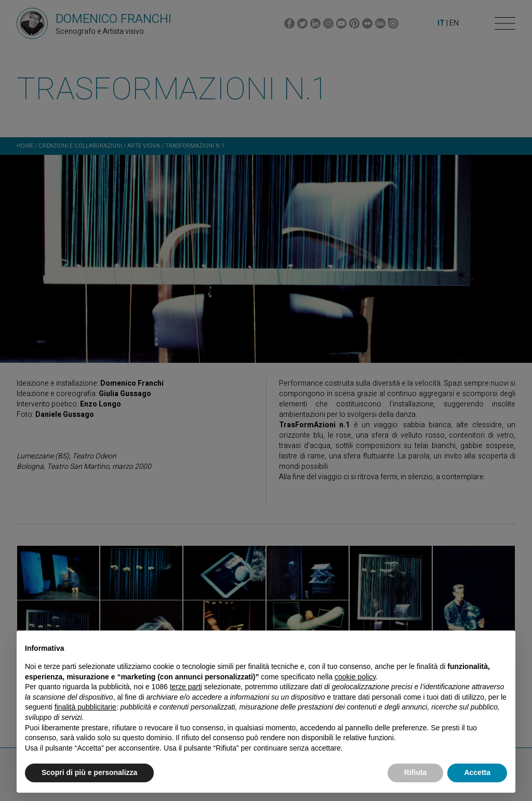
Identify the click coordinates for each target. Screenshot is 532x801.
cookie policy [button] (355, 677)
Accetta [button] (477, 772)
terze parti (186, 687)
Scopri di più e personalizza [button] (89, 772)
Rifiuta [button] (416, 772)
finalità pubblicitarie (85, 707)
